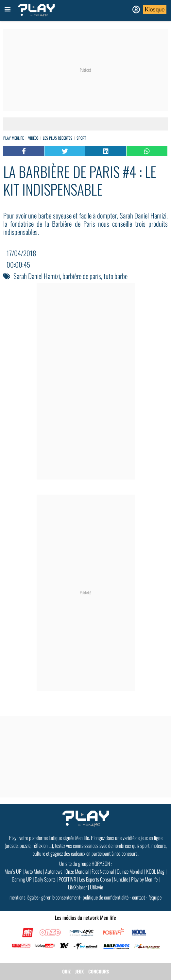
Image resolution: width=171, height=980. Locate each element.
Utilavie (96, 887)
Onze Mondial (77, 871)
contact (138, 897)
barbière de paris (82, 276)
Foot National (103, 871)
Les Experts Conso (95, 879)
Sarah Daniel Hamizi (37, 276)
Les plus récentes (58, 138)
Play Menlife (14, 138)
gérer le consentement (61, 897)
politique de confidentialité (106, 897)
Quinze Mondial (130, 871)
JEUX (79, 971)
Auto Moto (33, 871)
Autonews (54, 871)
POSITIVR (67, 879)
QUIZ (66, 971)
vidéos (33, 138)
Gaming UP (22, 879)
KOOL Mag (155, 871)
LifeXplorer (77, 887)
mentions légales (24, 897)
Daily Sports (45, 879)
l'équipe (155, 897)
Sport (81, 138)
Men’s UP (13, 871)
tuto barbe (116, 276)
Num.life (121, 879)
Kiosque (155, 9)
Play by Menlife (144, 879)
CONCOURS (99, 971)
